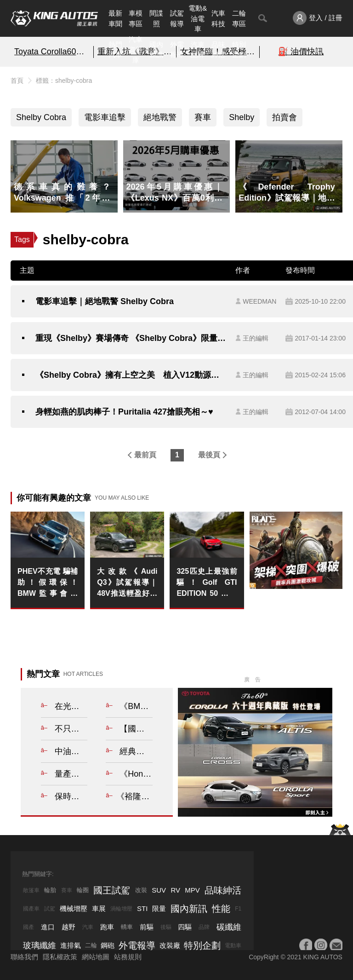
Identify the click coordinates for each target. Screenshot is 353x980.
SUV (159, 890)
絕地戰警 (160, 117)
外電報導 (177, 50)
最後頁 (209, 455)
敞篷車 (31, 890)
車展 (99, 908)
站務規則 (128, 957)
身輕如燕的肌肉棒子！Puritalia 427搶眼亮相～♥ (124, 412)
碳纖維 (229, 927)
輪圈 (83, 890)
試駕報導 (177, 18)
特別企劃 (239, 50)
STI (142, 908)
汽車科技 (218, 18)
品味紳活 (218, 50)
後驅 (166, 927)
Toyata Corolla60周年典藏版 (52, 52)
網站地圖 (96, 957)
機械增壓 (74, 908)
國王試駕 (112, 890)
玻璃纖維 (40, 945)
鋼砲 (108, 945)
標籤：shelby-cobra (64, 81)
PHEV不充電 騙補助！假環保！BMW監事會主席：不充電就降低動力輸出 (48, 583)
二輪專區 (239, 18)
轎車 (127, 927)
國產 (28, 927)
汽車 (88, 927)
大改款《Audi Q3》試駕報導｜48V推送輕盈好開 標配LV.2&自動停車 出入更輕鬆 (127, 583)
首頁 (17, 81)
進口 (48, 927)
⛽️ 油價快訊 (301, 52)
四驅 (185, 927)
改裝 (141, 890)
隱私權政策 (60, 957)
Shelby (242, 117)
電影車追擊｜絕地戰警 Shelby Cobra (105, 301)
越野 (68, 927)
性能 (221, 909)
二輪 (91, 945)
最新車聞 (115, 18)
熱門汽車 (115, 50)
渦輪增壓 (121, 909)
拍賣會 (285, 117)
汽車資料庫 (136, 50)
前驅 (147, 927)
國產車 (31, 909)
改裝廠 (170, 945)
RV (175, 890)
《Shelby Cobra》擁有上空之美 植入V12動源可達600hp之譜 (131, 375)
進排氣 (71, 945)
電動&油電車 (198, 18)
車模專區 (136, 18)
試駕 (50, 909)
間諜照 (156, 18)
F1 (238, 909)
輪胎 (50, 890)
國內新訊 (156, 50)
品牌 (204, 927)
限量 (159, 908)
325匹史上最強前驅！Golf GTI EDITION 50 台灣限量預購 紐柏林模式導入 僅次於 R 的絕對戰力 (207, 583)
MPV (192, 890)
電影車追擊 (105, 117)
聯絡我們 (24, 957)
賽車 (203, 117)
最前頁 (145, 455)
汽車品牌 (198, 50)
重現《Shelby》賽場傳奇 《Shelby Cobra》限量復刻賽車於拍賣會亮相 (131, 338)
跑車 (107, 927)
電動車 (233, 945)
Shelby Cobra (41, 117)
